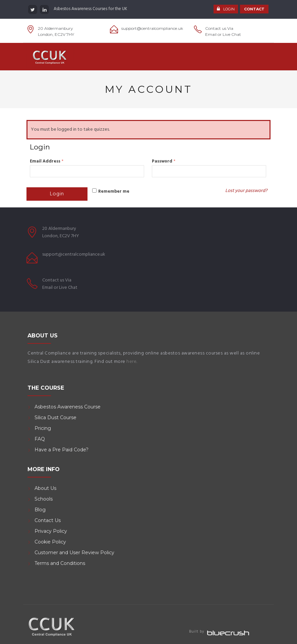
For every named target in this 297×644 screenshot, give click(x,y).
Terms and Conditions (60, 563)
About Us (45, 488)
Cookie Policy (50, 542)
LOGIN (229, 9)
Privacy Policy (51, 531)
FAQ (40, 439)
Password (164, 161)
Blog (40, 510)
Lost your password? (246, 191)
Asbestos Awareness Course (68, 407)
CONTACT (254, 9)
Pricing (43, 428)
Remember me (114, 191)
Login (57, 194)
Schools (44, 499)
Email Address (47, 161)
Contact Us (48, 520)
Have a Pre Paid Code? (62, 450)
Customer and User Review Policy (75, 553)
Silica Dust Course (55, 417)
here (131, 362)
